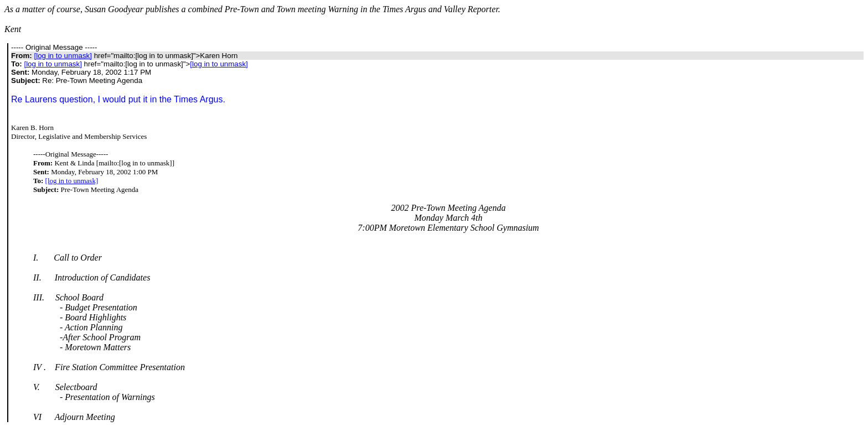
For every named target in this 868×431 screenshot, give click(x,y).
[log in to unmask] (63, 56)
